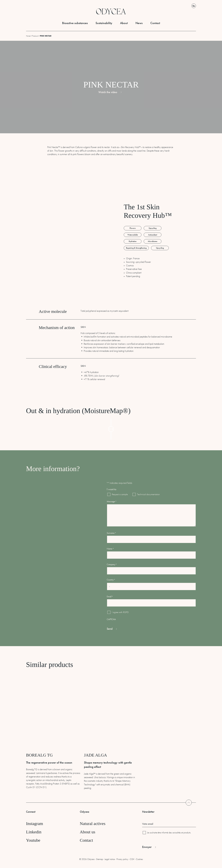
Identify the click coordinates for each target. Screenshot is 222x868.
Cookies (139, 859)
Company (112, 564)
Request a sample (118, 494)
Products (35, 36)
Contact (155, 23)
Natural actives (93, 823)
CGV (132, 859)
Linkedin (34, 832)
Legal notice (110, 859)
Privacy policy (122, 859)
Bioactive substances (75, 23)
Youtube (33, 840)
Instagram (35, 823)
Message (112, 501)
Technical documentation (146, 494)
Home (28, 36)
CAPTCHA (111, 619)
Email (110, 597)
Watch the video (108, 92)
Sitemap (100, 859)
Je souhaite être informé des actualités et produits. (169, 833)
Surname (111, 533)
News (139, 23)
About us (88, 832)
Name (110, 549)
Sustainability (104, 23)
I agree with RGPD (120, 612)
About (124, 23)
